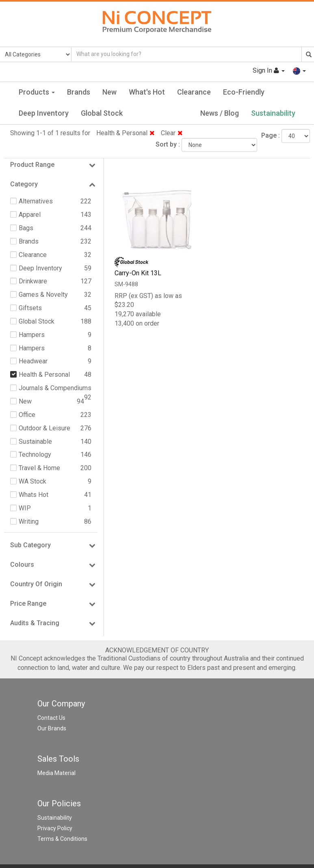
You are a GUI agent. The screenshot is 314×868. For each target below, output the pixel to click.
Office (27, 415)
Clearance (194, 92)
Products (37, 92)
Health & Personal (126, 133)
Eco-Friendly (244, 92)
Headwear (33, 361)
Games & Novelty (43, 295)
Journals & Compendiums (55, 388)
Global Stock (102, 113)
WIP (25, 508)
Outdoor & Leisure (44, 428)
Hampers (32, 335)
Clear (172, 133)
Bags (26, 228)
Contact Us (51, 718)
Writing (29, 521)
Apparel (30, 215)
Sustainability (273, 113)
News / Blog (220, 113)
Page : (271, 135)
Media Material (56, 773)
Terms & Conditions (62, 839)
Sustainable (35, 442)
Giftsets (30, 308)
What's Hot (147, 92)
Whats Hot (34, 495)
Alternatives (36, 201)
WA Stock (32, 481)
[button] (299, 70)
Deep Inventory (44, 113)
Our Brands (52, 728)
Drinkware (33, 281)
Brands (79, 92)
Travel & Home (39, 468)
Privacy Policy (55, 828)
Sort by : (168, 144)
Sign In (269, 70)
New (109, 92)
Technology (35, 455)
